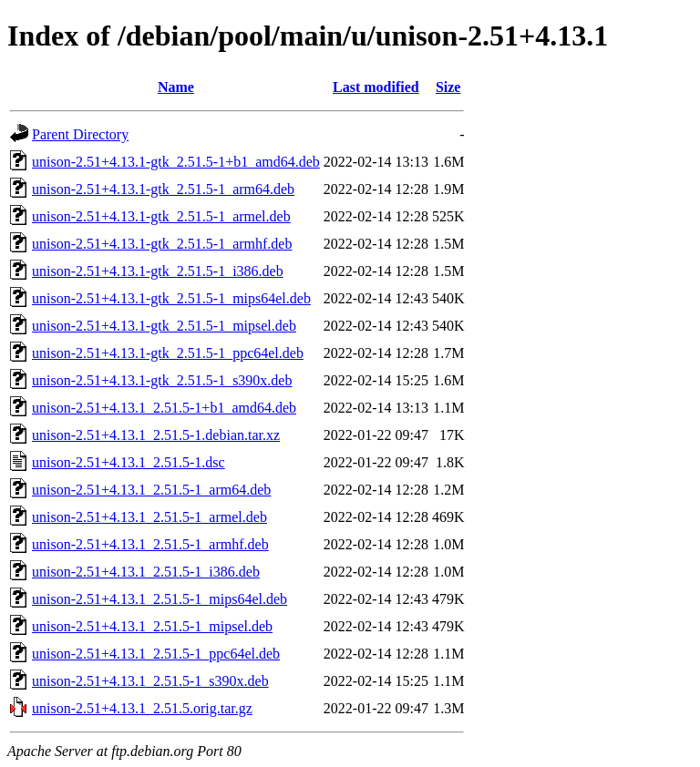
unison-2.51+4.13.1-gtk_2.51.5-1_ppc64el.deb (168, 353)
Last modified (376, 87)
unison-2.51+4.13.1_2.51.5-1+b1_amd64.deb (164, 408)
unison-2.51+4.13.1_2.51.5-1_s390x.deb (150, 681)
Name (176, 87)
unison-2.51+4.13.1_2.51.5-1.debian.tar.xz (156, 435)
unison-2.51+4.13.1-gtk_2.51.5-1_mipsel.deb (164, 326)
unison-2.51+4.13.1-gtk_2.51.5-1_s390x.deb (162, 380)
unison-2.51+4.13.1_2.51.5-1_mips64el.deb (160, 599)
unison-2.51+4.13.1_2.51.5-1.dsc (129, 462)
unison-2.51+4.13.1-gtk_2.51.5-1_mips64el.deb (171, 298)
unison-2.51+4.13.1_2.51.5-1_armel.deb (149, 517)
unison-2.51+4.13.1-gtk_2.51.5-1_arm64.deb (163, 189)
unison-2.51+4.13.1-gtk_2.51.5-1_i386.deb (158, 271)
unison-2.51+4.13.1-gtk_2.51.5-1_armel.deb (161, 216)
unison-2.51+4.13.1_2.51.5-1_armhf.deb (150, 544)
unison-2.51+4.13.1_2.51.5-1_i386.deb (146, 572)
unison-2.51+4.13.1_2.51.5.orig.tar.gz (142, 708)
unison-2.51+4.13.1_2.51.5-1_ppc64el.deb (156, 654)
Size (448, 87)
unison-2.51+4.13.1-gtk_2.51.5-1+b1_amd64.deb (176, 162)
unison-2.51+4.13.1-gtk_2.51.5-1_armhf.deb (162, 244)
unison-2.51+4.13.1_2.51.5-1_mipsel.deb (152, 626)
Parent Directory (80, 134)
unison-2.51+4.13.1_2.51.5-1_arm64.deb (151, 490)
